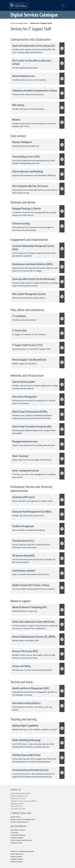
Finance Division (16, 856)
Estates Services (16, 843)
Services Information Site (20, 822)
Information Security (18, 835)
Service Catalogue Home (19, 23)
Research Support (17, 862)
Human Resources (17, 854)
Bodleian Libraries (17, 838)
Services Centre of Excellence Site (23, 819)
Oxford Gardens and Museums (21, 840)
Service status (16, 817)
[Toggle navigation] (63, 5)
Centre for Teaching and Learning (22, 851)
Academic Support (17, 859)
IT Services (14, 832)
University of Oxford (18, 830)
